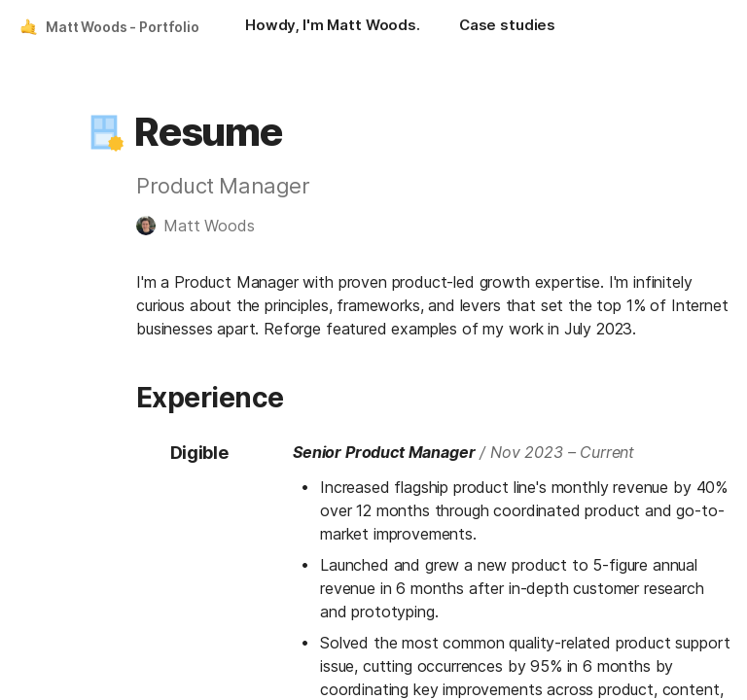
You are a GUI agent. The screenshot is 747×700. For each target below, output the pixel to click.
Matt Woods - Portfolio (123, 27)
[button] (104, 132)
